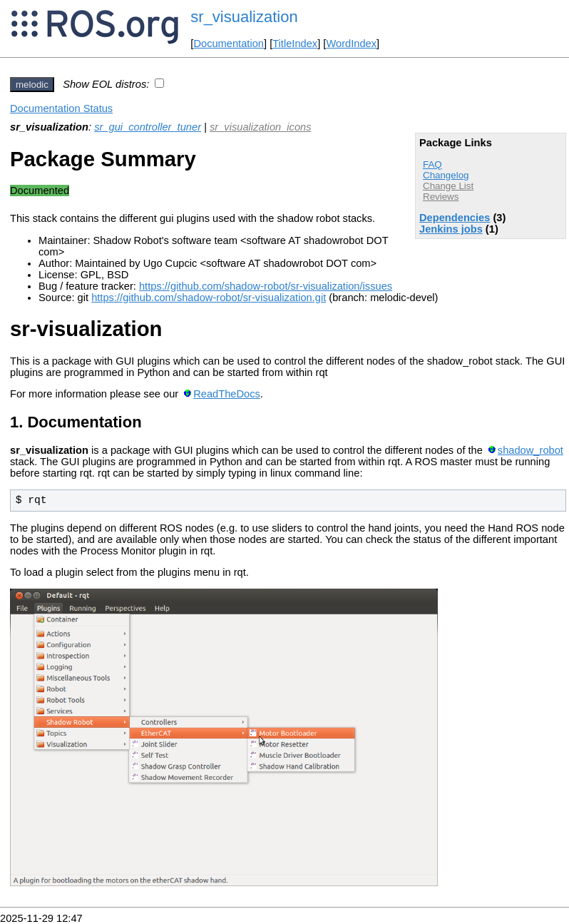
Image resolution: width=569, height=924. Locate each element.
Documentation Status (61, 108)
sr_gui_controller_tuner (148, 127)
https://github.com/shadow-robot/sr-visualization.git (209, 298)
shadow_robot (530, 450)
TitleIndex (295, 44)
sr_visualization (244, 17)
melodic (32, 85)
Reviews (441, 197)
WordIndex (351, 44)
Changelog (446, 175)
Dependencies (455, 218)
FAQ (432, 164)
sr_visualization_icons (261, 127)
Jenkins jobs (451, 229)
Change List (448, 186)
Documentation (229, 44)
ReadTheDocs (227, 394)
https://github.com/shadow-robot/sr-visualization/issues (266, 286)
